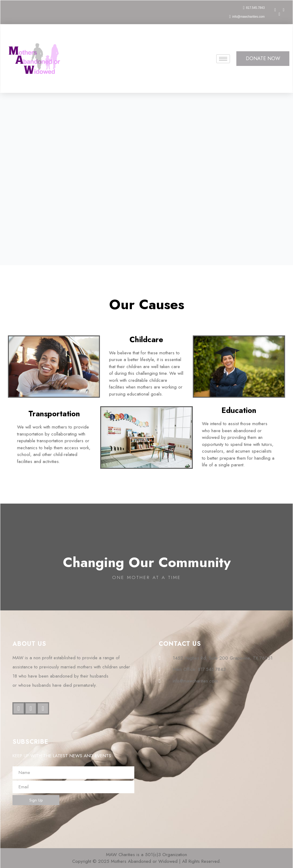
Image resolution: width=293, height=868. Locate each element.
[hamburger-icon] (223, 59)
